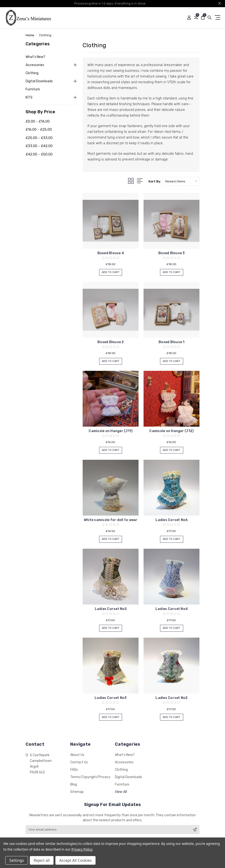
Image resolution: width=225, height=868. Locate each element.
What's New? (35, 57)
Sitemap (77, 792)
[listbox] (181, 181)
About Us (77, 755)
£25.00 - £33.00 (39, 138)
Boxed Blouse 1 (172, 342)
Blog (74, 784)
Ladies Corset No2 (171, 698)
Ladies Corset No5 (111, 609)
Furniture (33, 89)
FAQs (74, 770)
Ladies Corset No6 (171, 520)
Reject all (42, 860)
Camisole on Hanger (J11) (111, 431)
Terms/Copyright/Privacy (90, 777)
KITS (29, 97)
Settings (17, 860)
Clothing (32, 73)
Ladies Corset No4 (172, 609)
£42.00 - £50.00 (39, 154)
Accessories (35, 65)
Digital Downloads (39, 81)
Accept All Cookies (75, 860)
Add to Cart (111, 273)
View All (121, 792)
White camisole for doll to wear (111, 520)
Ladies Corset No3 (111, 698)
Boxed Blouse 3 (172, 253)
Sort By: (155, 181)
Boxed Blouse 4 (111, 253)
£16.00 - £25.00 (39, 129)
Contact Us (79, 762)
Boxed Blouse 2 (111, 342)
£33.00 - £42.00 (39, 146)
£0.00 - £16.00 (38, 121)
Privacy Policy (82, 849)
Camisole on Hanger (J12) (171, 431)
